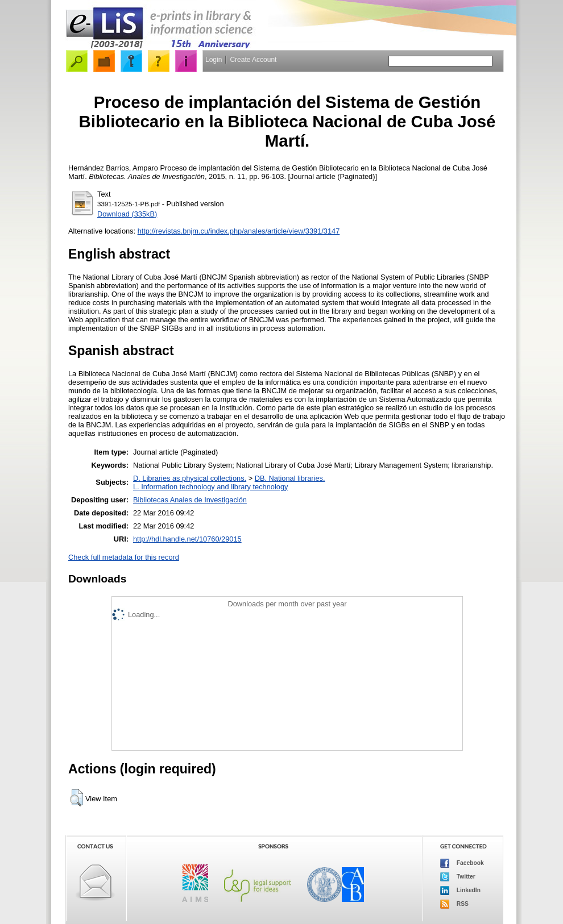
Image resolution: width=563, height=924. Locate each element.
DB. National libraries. (290, 478)
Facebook (462, 863)
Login (214, 60)
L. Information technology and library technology (210, 487)
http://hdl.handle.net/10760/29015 (187, 539)
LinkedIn (460, 890)
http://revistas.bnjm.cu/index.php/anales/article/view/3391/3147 (239, 231)
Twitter (458, 877)
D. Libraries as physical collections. (190, 478)
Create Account (253, 60)
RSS (454, 904)
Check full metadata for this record (124, 557)
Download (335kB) (127, 214)
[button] (76, 798)
